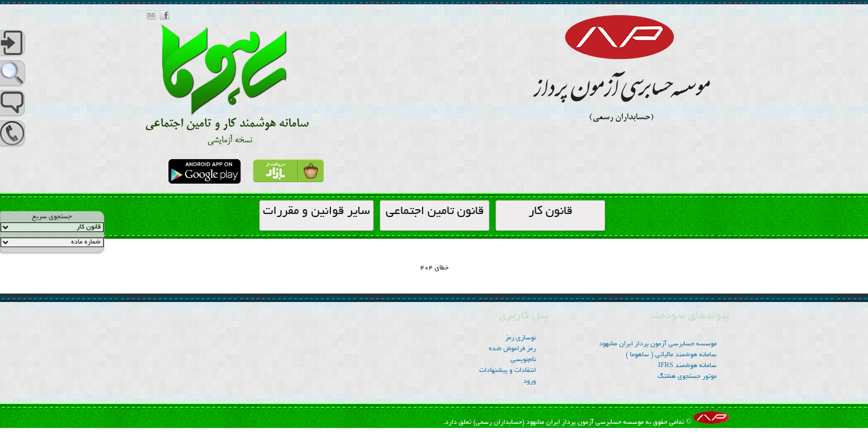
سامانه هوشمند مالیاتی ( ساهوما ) (671, 355)
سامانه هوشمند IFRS (687, 366)
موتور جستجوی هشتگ (687, 377)
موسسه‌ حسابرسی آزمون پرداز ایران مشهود (658, 344)
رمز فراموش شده (512, 349)
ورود (530, 382)
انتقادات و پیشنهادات (508, 371)
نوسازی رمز (520, 338)
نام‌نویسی (523, 360)
